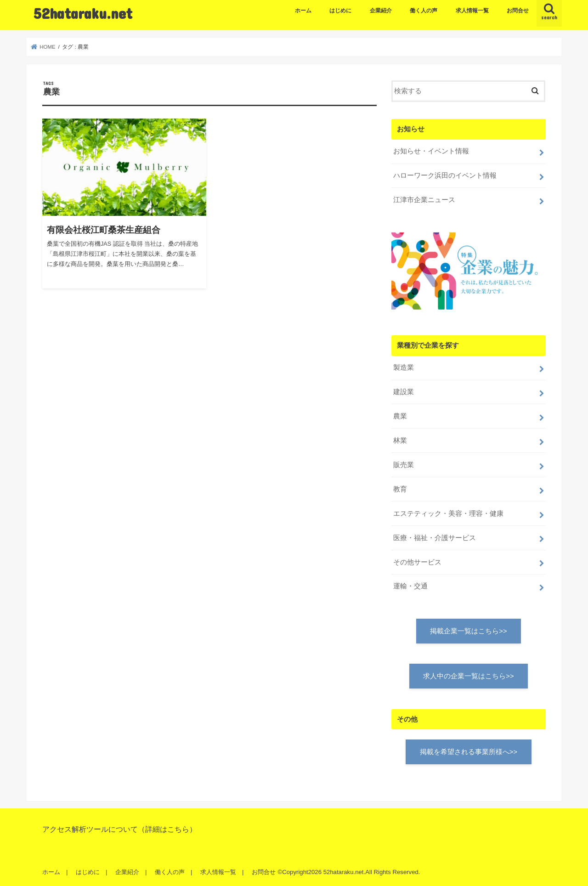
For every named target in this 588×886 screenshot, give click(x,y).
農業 (400, 416)
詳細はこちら (167, 829)
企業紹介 (381, 11)
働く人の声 (424, 11)
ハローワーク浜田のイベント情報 (445, 175)
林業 (400, 440)
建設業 (404, 392)
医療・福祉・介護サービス (435, 538)
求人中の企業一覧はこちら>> (468, 676)
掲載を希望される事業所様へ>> (469, 752)
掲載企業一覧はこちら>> (468, 631)
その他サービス (417, 562)
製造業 (404, 367)
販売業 (404, 465)
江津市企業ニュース (424, 200)
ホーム (303, 11)
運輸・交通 (410, 586)
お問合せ (518, 11)
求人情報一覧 (472, 11)
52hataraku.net (83, 13)
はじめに (340, 11)
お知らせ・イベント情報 (431, 151)
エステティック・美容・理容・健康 (448, 514)
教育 (400, 489)
